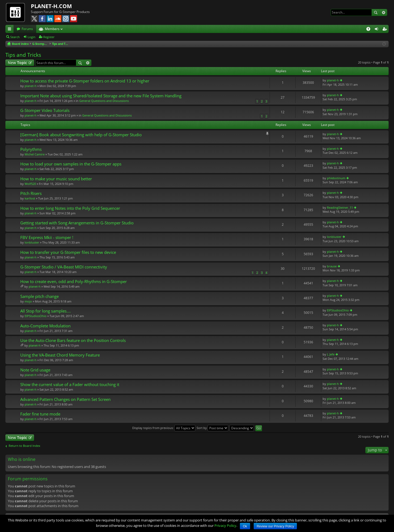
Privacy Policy (225, 526)
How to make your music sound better (56, 179)
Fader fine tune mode (40, 414)
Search (376, 12)
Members (52, 29)
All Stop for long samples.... (46, 311)
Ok (245, 526)
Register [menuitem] (386, 30)
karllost (30, 198)
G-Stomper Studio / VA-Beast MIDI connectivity (64, 267)
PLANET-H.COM (51, 6)
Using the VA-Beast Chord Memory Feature (60, 355)
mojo (28, 301)
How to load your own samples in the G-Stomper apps (71, 164)
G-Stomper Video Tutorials (45, 110)
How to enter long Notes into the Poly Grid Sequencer (70, 208)
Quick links (11, 30)
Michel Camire (35, 154)
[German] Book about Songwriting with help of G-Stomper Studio (81, 135)
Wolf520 (30, 184)
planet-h (31, 86)
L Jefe (331, 354)
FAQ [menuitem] (370, 30)
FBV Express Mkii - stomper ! (47, 237)
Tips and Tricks (23, 55)
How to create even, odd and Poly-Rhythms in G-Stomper (74, 282)
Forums (27, 29)
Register (49, 37)
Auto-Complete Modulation (45, 326)
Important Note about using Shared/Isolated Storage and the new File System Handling (101, 96)
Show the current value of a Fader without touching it (70, 385)
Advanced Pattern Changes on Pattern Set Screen (65, 399)
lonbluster (32, 242)
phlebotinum (336, 178)
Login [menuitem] (378, 30)
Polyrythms (31, 149)
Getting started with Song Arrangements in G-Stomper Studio (77, 223)
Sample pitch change (39, 296)
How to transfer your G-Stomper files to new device (68, 252)
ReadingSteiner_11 (340, 207)
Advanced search (383, 12)
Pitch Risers (31, 193)
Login (32, 37)
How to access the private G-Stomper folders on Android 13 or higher (85, 81)
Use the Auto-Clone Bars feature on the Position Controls (73, 340)
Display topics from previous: (164, 428)
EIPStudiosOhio (36, 316)
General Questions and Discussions (104, 101)
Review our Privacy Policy (275, 526)
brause (332, 266)
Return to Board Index (24, 446)
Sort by (212, 428)
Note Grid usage (35, 370)
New (17, 63)
